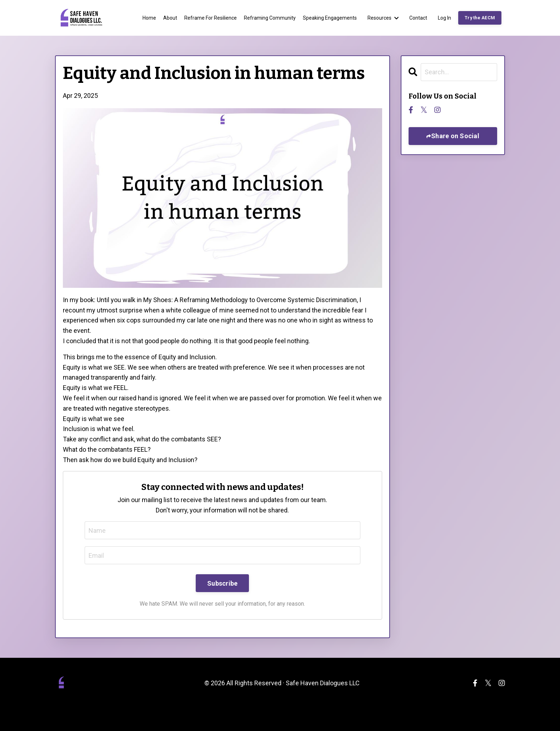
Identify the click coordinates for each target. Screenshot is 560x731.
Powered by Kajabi (484, 713)
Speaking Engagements (330, 18)
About (170, 18)
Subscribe (222, 583)
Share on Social (455, 136)
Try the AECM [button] (480, 18)
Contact (418, 18)
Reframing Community (270, 18)
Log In (444, 18)
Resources (383, 18)
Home (149, 18)
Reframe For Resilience (211, 18)
